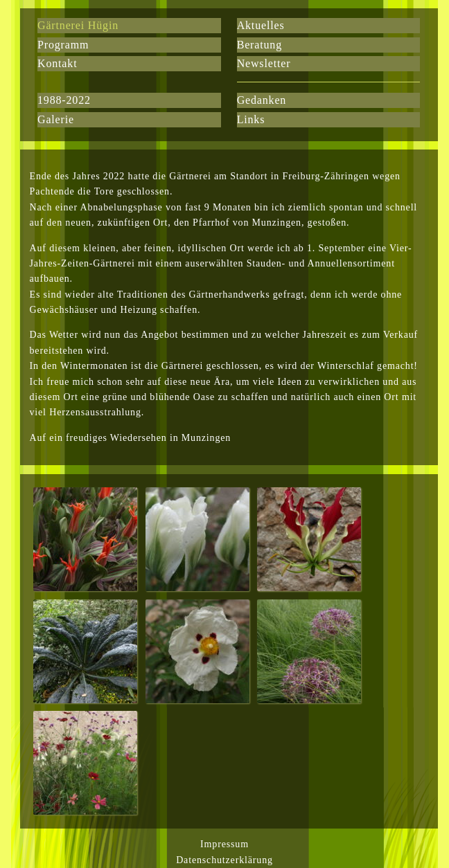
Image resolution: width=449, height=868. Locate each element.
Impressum (224, 844)
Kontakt (57, 63)
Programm (63, 45)
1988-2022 (64, 100)
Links (251, 119)
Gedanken (262, 100)
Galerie (56, 119)
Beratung (259, 45)
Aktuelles (261, 25)
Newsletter (264, 63)
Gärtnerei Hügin (78, 25)
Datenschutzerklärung (224, 860)
